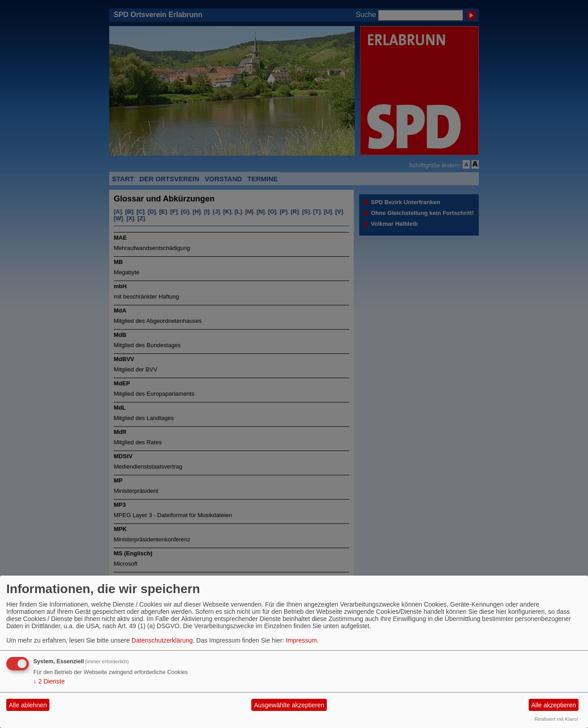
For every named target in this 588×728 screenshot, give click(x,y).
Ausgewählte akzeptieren (289, 705)
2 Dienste (49, 681)
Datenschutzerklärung (162, 640)
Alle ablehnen (28, 705)
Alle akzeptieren (554, 705)
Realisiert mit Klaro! (556, 719)
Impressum (301, 640)
